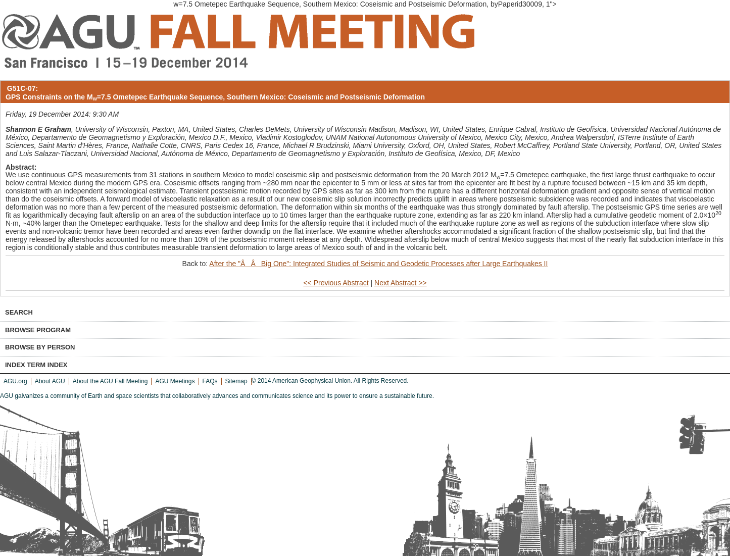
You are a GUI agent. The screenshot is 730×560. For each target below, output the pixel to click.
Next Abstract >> (401, 283)
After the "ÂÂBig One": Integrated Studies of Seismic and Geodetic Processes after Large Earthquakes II (378, 264)
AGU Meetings (175, 381)
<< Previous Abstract (336, 283)
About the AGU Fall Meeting (110, 381)
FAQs (210, 381)
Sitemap (236, 381)
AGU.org (15, 381)
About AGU (50, 381)
